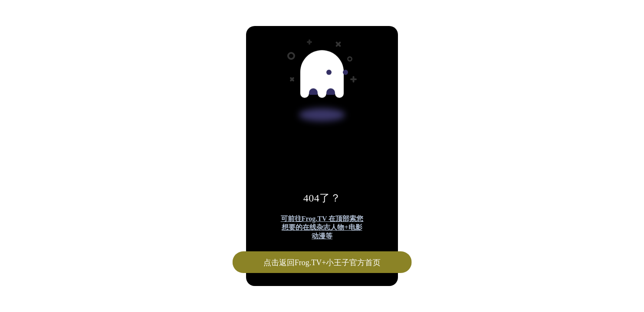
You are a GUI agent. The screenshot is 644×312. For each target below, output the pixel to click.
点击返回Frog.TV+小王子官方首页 (322, 263)
